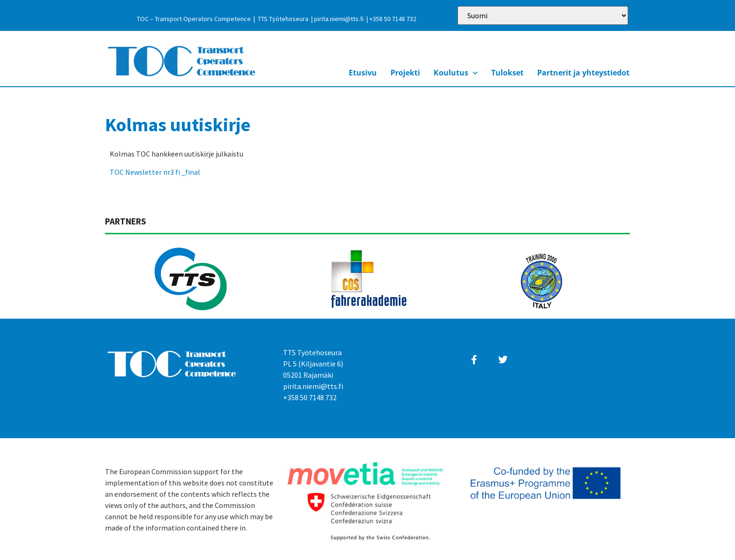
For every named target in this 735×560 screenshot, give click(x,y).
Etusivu (363, 73)
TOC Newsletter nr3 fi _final (155, 172)
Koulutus (456, 73)
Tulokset (507, 73)
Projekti (405, 73)
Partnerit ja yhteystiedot (583, 73)
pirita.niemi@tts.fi (339, 19)
